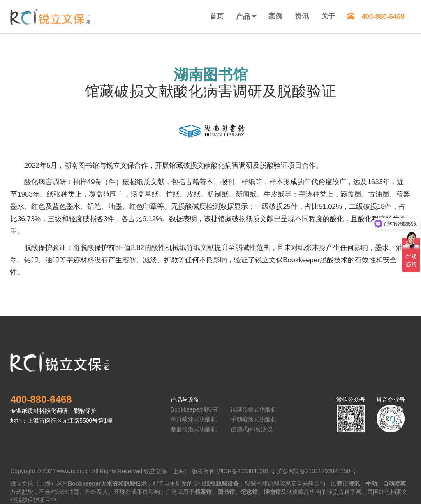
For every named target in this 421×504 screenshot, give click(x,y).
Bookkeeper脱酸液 (195, 409)
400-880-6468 (376, 17)
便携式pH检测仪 (252, 429)
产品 (243, 17)
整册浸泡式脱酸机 (194, 429)
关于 (328, 16)
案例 (275, 16)
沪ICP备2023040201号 (246, 471)
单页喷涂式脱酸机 (194, 419)
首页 (217, 16)
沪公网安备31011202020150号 (316, 471)
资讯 (302, 16)
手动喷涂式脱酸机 (254, 419)
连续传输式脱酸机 (254, 409)
